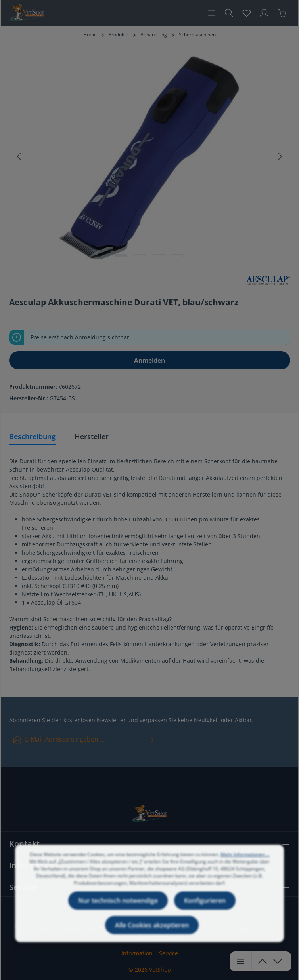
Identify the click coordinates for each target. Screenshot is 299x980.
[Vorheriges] (19, 156)
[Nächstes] (280, 156)
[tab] (32, 437)
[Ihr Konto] (264, 13)
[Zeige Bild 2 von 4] (140, 256)
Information (137, 953)
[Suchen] (229, 13)
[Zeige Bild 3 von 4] (159, 256)
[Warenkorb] (282, 13)
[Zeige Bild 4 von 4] (178, 256)
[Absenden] (152, 739)
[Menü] (212, 13)
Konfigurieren (205, 909)
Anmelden (149, 360)
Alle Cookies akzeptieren (152, 933)
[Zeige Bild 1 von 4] (121, 256)
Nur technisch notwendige (118, 909)
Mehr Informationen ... (245, 863)
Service (169, 953)
